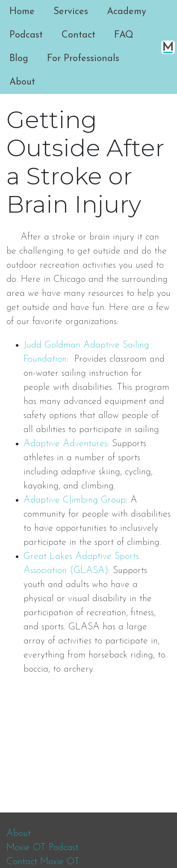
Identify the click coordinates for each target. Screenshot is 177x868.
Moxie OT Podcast (42, 848)
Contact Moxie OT (43, 862)
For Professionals (83, 59)
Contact (78, 35)
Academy (127, 12)
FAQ (124, 35)
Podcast (26, 35)
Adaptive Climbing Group (75, 500)
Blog (19, 59)
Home (22, 12)
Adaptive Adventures (65, 444)
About (22, 82)
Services (71, 12)
